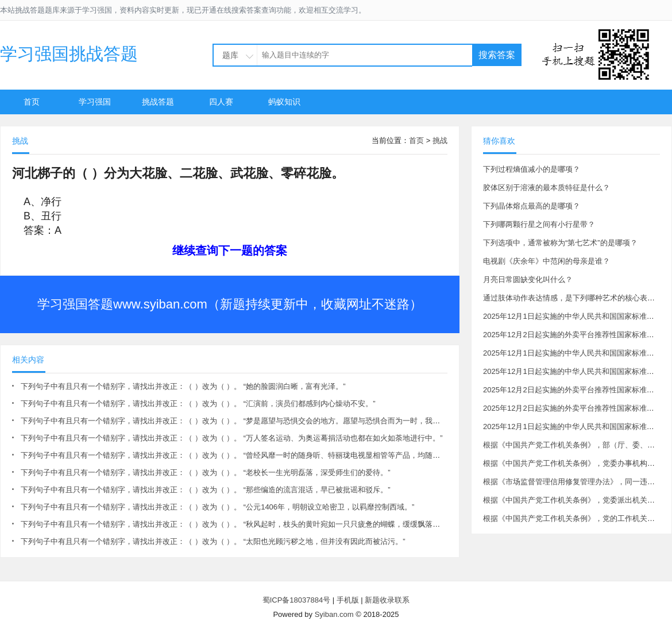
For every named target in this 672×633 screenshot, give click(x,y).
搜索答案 (497, 55)
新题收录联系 (387, 600)
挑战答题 (158, 102)
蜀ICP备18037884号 (297, 600)
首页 (32, 102)
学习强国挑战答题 (69, 54)
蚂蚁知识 (284, 102)
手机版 (348, 600)
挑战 (440, 140)
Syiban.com (334, 614)
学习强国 (95, 102)
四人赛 (221, 102)
